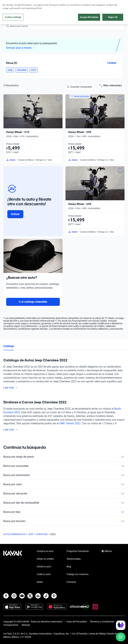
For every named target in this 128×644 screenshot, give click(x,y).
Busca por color (64, 484)
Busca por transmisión (64, 475)
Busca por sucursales (64, 466)
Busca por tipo (64, 512)
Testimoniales (74, 559)
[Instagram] (14, 596)
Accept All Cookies (89, 17)
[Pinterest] (54, 596)
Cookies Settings (13, 17)
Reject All (113, 17)
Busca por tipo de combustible (64, 503)
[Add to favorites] (58, 99)
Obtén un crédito (45, 559)
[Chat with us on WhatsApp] (121, 637)
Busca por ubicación (64, 494)
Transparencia (11, 625)
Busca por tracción (64, 521)
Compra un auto (45, 551)
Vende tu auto (44, 567)
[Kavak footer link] (13, 567)
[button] (10, 70)
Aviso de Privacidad (76, 622)
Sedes (40, 582)
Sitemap (26, 625)
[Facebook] (6, 596)
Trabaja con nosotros (77, 574)
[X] (30, 596)
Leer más (11, 388)
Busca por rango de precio (64, 457)
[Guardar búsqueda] (79, 87)
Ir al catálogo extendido (33, 302)
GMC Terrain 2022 (70, 423)
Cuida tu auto (44, 574)
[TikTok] (46, 596)
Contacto (71, 582)
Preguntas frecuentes (78, 551)
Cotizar (15, 214)
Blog (69, 567)
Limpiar (112, 63)
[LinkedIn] (38, 596)
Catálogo (9, 346)
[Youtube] (22, 596)
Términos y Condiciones (102, 622)
